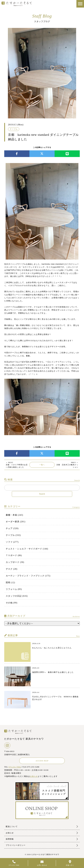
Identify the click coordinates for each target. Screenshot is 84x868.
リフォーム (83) (14, 589)
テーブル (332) (13, 535)
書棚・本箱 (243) (14, 515)
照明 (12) (10, 583)
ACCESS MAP (42, 761)
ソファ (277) (12, 542)
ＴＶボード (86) (14, 555)
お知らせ (34, 776)
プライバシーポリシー (16, 845)
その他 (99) (12, 603)
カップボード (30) (15, 562)
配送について (12, 827)
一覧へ (42, 465)
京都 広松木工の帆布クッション (67, 465)
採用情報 (10, 839)
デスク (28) (12, 569)
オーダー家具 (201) (16, 522)
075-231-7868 (15, 767)
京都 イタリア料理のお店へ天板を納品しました (17, 465)
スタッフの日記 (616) (17, 596)
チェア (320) (12, 528)
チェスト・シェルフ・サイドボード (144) (27, 549)
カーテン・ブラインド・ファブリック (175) (28, 576)
